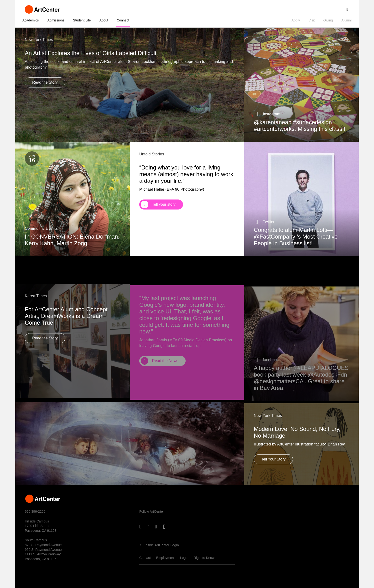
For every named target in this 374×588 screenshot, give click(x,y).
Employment (166, 558)
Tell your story (164, 205)
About (104, 20)
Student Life (82, 20)
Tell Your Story (273, 462)
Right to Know (204, 558)
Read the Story (45, 82)
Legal (184, 558)
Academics (31, 20)
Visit (312, 20)
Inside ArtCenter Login (162, 545)
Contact (145, 558)
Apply (296, 20)
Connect (123, 20)
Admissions (56, 20)
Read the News (165, 367)
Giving (328, 20)
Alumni (346, 20)
